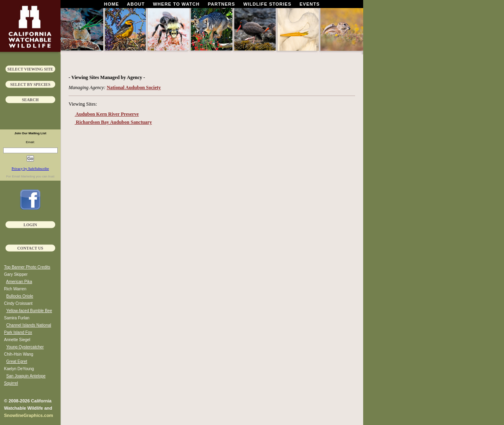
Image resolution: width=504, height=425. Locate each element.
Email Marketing (23, 176)
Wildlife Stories (267, 4)
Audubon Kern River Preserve (107, 114)
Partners (222, 4)
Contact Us (30, 248)
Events (310, 4)
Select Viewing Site (30, 69)
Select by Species (30, 84)
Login (30, 225)
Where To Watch (176, 4)
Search (30, 100)
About (136, 4)
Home (112, 4)
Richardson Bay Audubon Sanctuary (113, 122)
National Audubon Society (134, 87)
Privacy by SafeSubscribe (30, 169)
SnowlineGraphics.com (29, 415)
